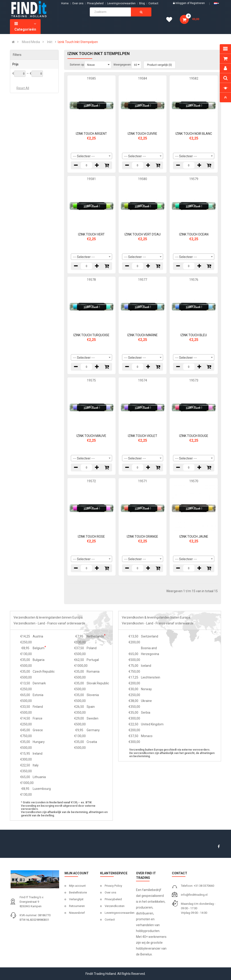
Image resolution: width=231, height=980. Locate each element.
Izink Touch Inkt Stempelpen (78, 42)
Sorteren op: (77, 65)
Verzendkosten (115, 906)
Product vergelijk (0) (159, 65)
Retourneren (77, 906)
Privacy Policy (113, 886)
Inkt (50, 42)
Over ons (78, 3)
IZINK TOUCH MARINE (142, 335)
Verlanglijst (76, 899)
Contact (110, 919)
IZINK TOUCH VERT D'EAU (143, 234)
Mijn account (77, 886)
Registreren (198, 3)
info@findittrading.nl (194, 895)
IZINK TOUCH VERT (91, 234)
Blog (142, 3)
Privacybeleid (95, 3)
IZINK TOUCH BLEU (194, 335)
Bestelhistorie (78, 892)
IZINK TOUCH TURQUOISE (91, 335)
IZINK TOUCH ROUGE (194, 436)
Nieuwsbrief (77, 913)
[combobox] (91, 156)
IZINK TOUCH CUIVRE (142, 134)
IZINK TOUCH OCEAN (194, 234)
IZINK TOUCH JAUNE (194, 537)
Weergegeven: (122, 65)
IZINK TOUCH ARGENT (91, 134)
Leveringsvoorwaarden (121, 3)
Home (65, 3)
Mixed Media (31, 42)
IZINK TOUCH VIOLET (143, 436)
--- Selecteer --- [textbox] (84, 156)
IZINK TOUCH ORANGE (142, 537)
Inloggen (181, 3)
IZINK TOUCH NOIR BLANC (194, 134)
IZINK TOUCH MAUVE (91, 436)
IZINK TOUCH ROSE (91, 537)
